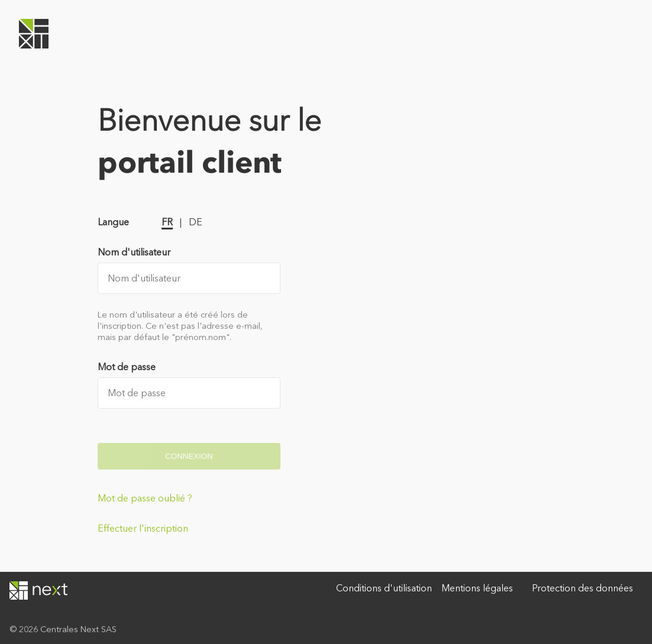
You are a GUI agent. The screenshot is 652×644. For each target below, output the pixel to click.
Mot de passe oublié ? (145, 498)
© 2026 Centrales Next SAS (63, 629)
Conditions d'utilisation (384, 588)
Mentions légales (477, 588)
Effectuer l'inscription (143, 528)
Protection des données (582, 588)
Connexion (189, 456)
